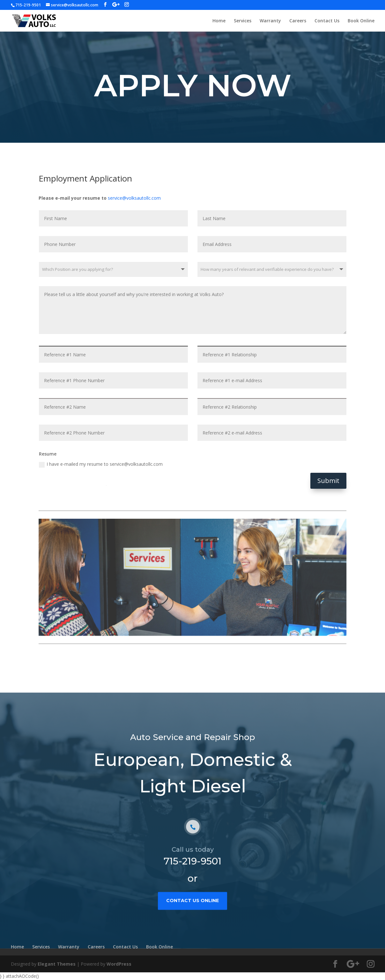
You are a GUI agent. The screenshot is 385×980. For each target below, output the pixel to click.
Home (219, 21)
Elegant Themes (57, 964)
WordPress (119, 964)
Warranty (270, 21)
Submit (328, 481)
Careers (298, 21)
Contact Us (327, 21)
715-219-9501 (192, 881)
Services (243, 21)
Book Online (361, 21)
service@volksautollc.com (134, 198)
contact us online (192, 920)
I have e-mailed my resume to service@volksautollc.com (101, 464)
